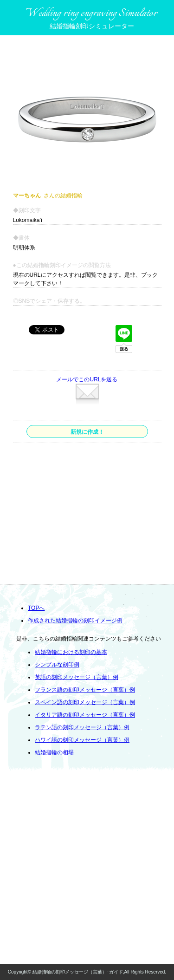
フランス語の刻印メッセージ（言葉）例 (85, 690)
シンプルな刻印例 (57, 665)
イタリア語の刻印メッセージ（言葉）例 (85, 715)
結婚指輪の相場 (54, 752)
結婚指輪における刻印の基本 (71, 652)
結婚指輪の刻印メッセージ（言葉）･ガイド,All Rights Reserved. (99, 972)
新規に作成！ (87, 432)
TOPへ (36, 608)
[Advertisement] (86, 515)
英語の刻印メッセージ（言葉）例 (77, 677)
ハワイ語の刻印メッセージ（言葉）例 (82, 740)
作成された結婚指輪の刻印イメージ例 (75, 621)
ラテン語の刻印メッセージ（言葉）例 (82, 727)
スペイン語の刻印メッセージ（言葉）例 (85, 702)
